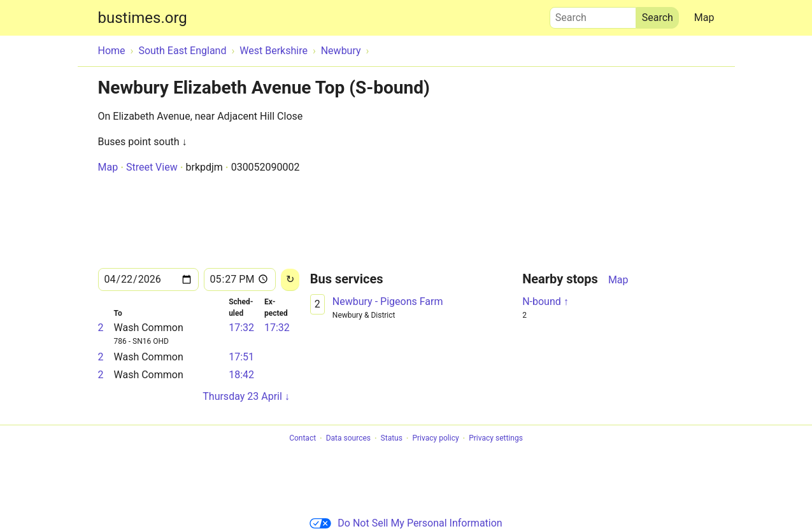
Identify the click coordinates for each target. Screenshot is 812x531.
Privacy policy (435, 439)
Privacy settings (496, 439)
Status (392, 439)
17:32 (241, 328)
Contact (303, 439)
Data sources (348, 439)
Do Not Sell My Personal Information (406, 523)
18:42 (241, 375)
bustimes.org (143, 18)
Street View (152, 167)
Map (704, 18)
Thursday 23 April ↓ (246, 396)
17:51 (241, 357)
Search (593, 15)
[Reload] (290, 280)
